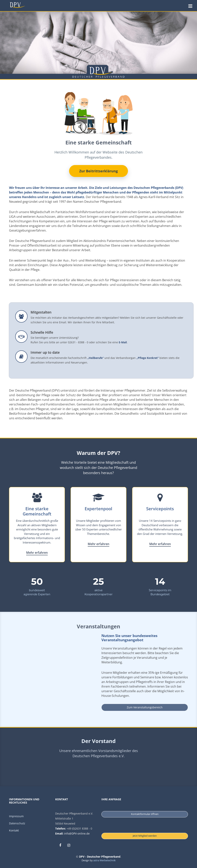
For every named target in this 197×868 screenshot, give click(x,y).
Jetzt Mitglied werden (145, 836)
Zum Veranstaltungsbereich (145, 707)
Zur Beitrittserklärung (98, 171)
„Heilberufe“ (96, 358)
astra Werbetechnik (104, 860)
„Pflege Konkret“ (148, 358)
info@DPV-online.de (77, 833)
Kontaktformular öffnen (145, 814)
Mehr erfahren (37, 553)
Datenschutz (17, 823)
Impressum (16, 816)
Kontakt (14, 830)
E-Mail (123, 342)
